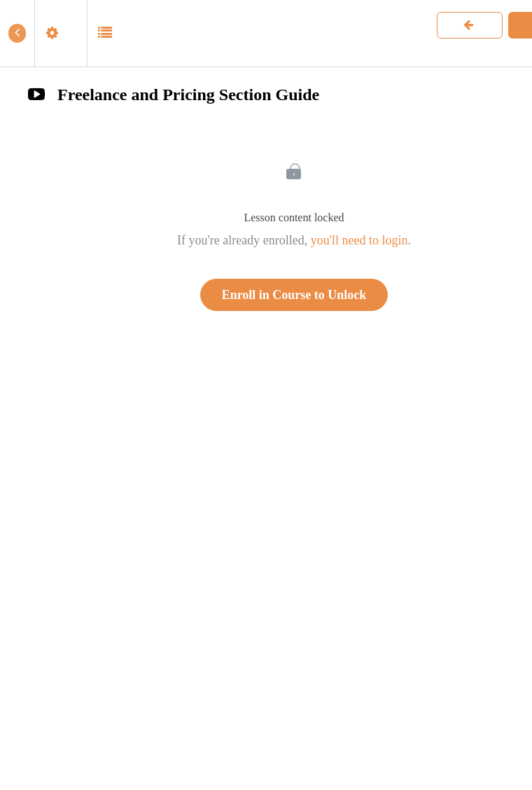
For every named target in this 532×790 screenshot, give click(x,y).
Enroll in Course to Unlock (294, 295)
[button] (17, 33)
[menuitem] (61, 33)
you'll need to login (359, 240)
